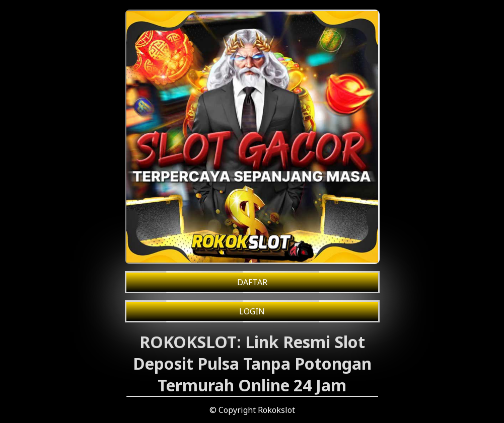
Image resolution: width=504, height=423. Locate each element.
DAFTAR (252, 282)
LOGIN (252, 311)
